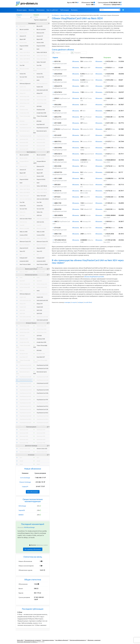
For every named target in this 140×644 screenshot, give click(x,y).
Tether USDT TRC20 (25, 56)
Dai (21, 255)
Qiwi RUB (22, 281)
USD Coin (22, 215)
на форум (81, 302)
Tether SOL (23, 212)
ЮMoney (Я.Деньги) (25, 84)
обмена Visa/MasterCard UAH (94, 277)
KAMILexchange (29, 527)
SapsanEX (22, 510)
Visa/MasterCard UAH (26, 136)
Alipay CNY (23, 93)
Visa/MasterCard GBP (25, 377)
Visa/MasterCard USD (25, 128)
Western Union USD (25, 449)
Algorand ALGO (24, 248)
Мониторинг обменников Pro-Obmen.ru (27, 642)
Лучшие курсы (22, 10)
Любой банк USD (24, 97)
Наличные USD (24, 139)
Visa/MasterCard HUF (25, 396)
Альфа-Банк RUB (24, 113)
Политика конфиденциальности (78, 640)
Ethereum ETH (23, 33)
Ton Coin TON (23, 77)
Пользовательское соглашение (33, 640)
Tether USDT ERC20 (25, 52)
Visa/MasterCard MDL (26, 393)
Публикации (65, 10)
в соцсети (74, 302)
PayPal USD (23, 87)
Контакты (74, 10)
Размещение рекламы (48, 640)
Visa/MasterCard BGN (25, 419)
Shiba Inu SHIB (23, 232)
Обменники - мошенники (94, 640)
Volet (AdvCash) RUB (25, 317)
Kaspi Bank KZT (24, 124)
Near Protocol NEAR (25, 264)
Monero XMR (23, 43)
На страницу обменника (33, 549)
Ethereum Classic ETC (25, 242)
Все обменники (33, 492)
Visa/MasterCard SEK (25, 403)
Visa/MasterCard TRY (25, 400)
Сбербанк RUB (24, 110)
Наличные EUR (24, 146)
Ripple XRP (23, 39)
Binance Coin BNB (24, 228)
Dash (21, 49)
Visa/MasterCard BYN (25, 387)
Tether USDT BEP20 (25, 59)
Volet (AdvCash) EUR (25, 320)
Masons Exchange (25, 482)
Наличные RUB (24, 142)
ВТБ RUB (22, 121)
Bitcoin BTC (23, 26)
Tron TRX (22, 65)
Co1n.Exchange (25, 478)
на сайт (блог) (88, 302)
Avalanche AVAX (24, 261)
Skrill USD (22, 310)
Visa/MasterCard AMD (26, 390)
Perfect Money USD (25, 284)
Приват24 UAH (24, 354)
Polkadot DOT (23, 258)
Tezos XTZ (22, 251)
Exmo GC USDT (24, 272)
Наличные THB (24, 443)
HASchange (22, 506)
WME (21, 278)
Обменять (76, 61)
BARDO (21, 515)
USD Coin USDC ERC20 (26, 199)
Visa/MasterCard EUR (25, 365)
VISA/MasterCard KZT (25, 383)
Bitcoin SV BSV (24, 158)
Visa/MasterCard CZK (25, 409)
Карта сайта (20, 640)
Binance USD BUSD (25, 245)
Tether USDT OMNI (25, 238)
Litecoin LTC (23, 36)
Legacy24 (25, 486)
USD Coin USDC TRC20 (26, 219)
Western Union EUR (25, 452)
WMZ (21, 80)
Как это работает (52, 10)
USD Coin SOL (23, 222)
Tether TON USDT (24, 62)
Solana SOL (23, 74)
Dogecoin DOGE (24, 46)
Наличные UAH (24, 149)
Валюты (31, 10)
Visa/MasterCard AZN (25, 423)
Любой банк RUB (24, 100)
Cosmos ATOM (24, 235)
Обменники (40, 10)
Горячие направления (40, 20)
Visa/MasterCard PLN (25, 406)
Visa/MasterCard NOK (26, 416)
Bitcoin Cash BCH (24, 29)
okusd (21, 461)
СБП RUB (22, 106)
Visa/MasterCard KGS (25, 413)
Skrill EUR (22, 313)
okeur (21, 464)
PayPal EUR (23, 307)
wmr (21, 458)
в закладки (67, 302)
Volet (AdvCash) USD (25, 90)
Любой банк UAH (25, 103)
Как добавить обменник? (62, 640)
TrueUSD (22, 225)
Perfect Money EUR (25, 287)
